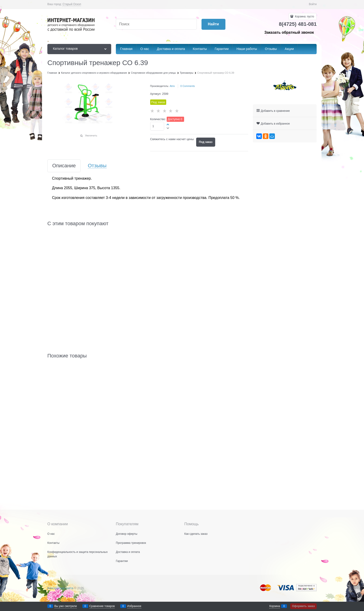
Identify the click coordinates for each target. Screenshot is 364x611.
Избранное (134, 606)
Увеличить (91, 135)
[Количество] (157, 126)
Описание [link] (64, 166)
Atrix (172, 86)
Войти (313, 4)
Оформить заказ (303, 606)
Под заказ (206, 142)
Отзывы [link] (97, 166)
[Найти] (213, 24)
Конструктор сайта (60, 588)
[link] (72, 4)
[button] (168, 124)
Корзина (275, 606)
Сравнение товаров (102, 606)
